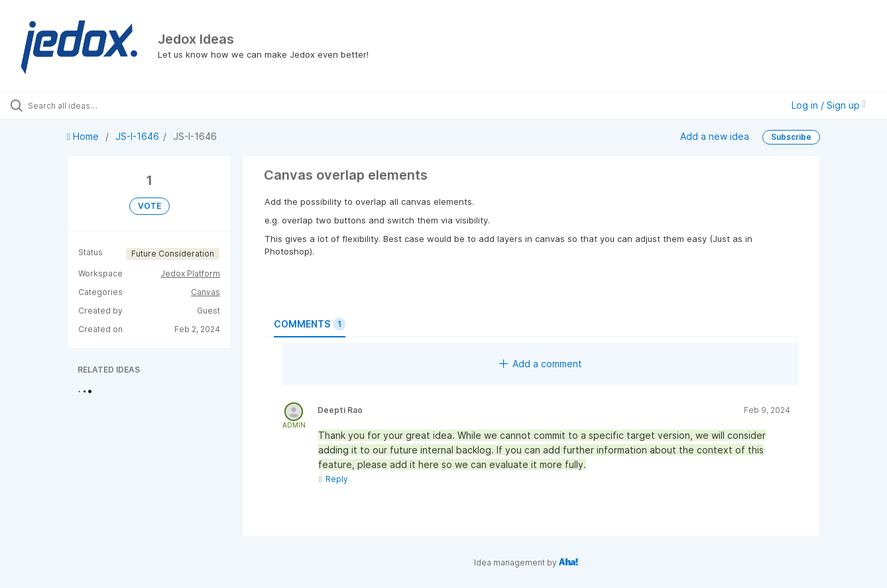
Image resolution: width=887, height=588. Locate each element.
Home (84, 136)
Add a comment (541, 364)
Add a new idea (715, 136)
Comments (310, 324)
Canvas (206, 292)
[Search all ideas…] (105, 105)
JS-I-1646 (137, 136)
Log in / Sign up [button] (829, 105)
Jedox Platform (190, 273)
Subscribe (791, 137)
